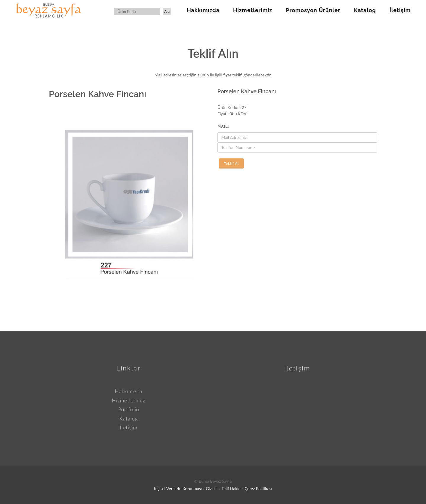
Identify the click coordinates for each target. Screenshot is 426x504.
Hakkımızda (129, 391)
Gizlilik (212, 488)
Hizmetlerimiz (129, 401)
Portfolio (129, 409)
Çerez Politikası (258, 488)
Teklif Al (231, 163)
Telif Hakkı (231, 488)
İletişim (129, 427)
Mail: (223, 126)
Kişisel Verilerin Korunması (178, 488)
